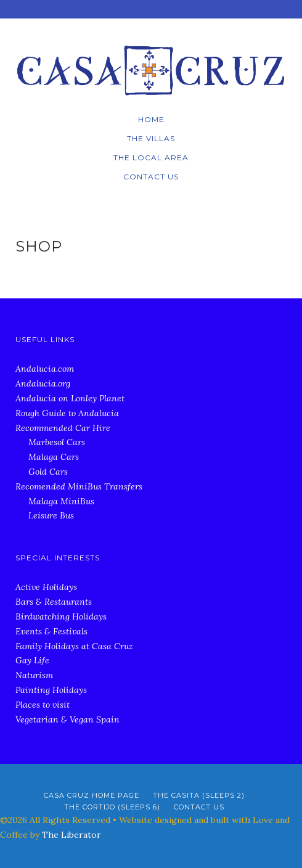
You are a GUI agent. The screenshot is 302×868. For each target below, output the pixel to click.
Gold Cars (48, 472)
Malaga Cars (54, 457)
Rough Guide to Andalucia (67, 413)
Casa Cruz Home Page (92, 795)
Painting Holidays (51, 690)
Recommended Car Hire (63, 428)
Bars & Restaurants (54, 602)
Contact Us (151, 177)
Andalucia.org (43, 383)
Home (151, 119)
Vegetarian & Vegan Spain (67, 719)
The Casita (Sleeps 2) (199, 795)
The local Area (151, 158)
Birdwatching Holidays (61, 616)
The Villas (151, 138)
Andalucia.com (45, 369)
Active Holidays (46, 587)
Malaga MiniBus (61, 501)
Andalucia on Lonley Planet (70, 398)
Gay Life (32, 660)
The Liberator (71, 835)
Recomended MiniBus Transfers (79, 486)
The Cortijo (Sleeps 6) (112, 807)
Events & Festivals (51, 631)
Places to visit (43, 705)
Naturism (34, 675)
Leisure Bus (51, 515)
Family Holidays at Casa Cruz (74, 646)
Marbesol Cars (57, 442)
